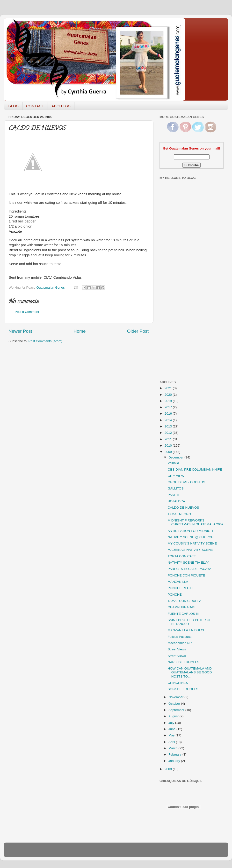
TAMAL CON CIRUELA (185, 601)
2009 (169, 452)
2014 (169, 420)
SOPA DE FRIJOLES (183, 689)
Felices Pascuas (180, 637)
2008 (169, 769)
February (175, 754)
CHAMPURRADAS (182, 607)
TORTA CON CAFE (182, 556)
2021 (169, 388)
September (177, 710)
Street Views (177, 649)
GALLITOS (176, 488)
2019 (169, 401)
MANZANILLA (178, 582)
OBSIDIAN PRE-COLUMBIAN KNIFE (195, 470)
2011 (169, 439)
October (175, 704)
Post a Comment (27, 312)
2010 (169, 446)
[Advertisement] (179, 299)
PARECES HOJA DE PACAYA (190, 569)
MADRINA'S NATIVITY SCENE (190, 550)
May (172, 735)
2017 (169, 407)
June (172, 729)
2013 (169, 426)
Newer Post (20, 331)
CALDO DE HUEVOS (183, 508)
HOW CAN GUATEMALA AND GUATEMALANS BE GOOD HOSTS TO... (190, 672)
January (175, 761)
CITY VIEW (176, 476)
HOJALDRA (176, 501)
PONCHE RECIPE (181, 588)
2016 (169, 414)
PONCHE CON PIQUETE (186, 575)
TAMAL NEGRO (179, 514)
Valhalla (173, 463)
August (174, 716)
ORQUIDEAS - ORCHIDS (186, 482)
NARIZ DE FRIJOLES (184, 662)
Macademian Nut (180, 643)
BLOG (13, 106)
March (173, 748)
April (172, 742)
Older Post (138, 331)
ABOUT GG (61, 106)
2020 (169, 395)
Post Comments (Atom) (45, 341)
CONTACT (35, 106)
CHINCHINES (178, 683)
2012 (169, 433)
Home (80, 331)
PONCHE (175, 595)
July (172, 723)
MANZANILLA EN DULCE (187, 630)
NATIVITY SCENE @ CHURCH (191, 537)
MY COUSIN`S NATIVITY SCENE (192, 543)
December (176, 457)
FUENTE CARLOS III (183, 614)
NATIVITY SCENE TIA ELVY (188, 563)
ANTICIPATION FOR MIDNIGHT (191, 531)
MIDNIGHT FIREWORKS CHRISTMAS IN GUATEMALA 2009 (196, 522)
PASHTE (174, 495)
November (176, 697)
